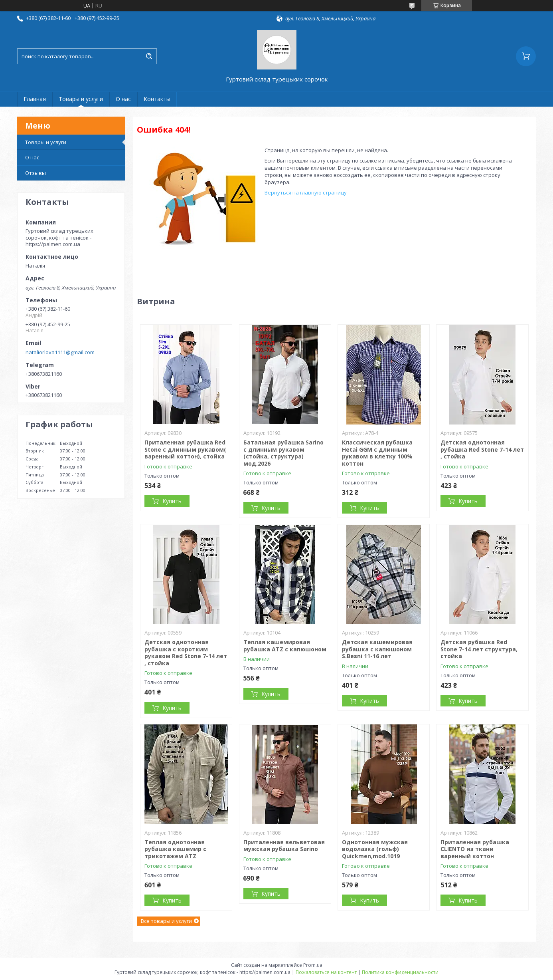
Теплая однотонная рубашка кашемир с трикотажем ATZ (175, 849)
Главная (35, 99)
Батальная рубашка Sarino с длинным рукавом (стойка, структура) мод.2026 (283, 453)
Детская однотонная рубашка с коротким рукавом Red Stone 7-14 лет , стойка (186, 653)
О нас (123, 99)
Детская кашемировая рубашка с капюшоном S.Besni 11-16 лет (377, 649)
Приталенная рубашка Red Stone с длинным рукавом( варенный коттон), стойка (185, 449)
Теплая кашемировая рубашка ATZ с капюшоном (285, 646)
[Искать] (149, 56)
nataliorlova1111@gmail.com (60, 352)
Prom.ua (313, 965)
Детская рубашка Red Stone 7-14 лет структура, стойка (479, 649)
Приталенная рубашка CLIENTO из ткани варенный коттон (475, 849)
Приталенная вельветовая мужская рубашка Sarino (284, 846)
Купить (172, 501)
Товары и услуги (81, 99)
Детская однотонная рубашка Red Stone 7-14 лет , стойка (482, 449)
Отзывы (36, 173)
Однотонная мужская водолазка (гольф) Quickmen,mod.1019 (375, 849)
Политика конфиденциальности (400, 972)
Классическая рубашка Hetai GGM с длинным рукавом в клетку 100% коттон (377, 453)
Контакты (157, 99)
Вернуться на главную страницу (306, 192)
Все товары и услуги (166, 921)
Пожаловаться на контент (326, 972)
